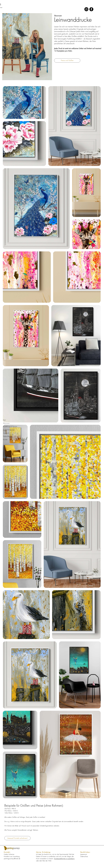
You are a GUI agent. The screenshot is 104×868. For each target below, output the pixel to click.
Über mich (6, 433)
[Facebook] (91, 9)
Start (4, 420)
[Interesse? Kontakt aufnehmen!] (17, 838)
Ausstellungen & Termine (10, 426)
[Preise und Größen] (67, 60)
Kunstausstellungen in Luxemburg (64, 859)
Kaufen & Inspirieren (9, 430)
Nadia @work (7, 436)
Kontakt (5, 440)
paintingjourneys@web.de (12, 859)
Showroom (6, 423)
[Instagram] (86, 9)
